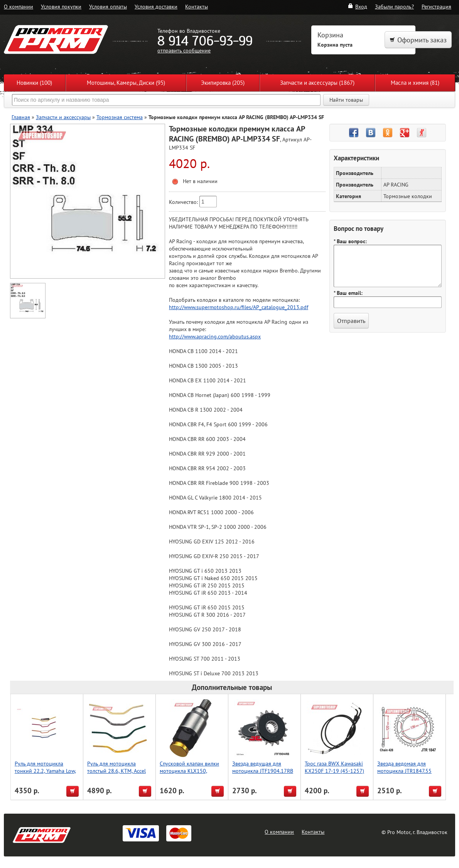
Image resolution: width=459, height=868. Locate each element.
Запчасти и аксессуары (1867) (317, 83)
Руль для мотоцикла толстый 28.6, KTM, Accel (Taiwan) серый (116, 771)
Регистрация (436, 6)
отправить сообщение (184, 50)
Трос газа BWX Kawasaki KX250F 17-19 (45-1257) (334, 767)
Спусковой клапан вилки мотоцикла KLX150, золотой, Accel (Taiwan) (189, 771)
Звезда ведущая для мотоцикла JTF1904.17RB (263, 767)
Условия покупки (61, 6)
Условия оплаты (108, 6)
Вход (357, 6)
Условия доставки (156, 6)
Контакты (197, 6)
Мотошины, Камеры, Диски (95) (126, 83)
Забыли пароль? (394, 6)
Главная (21, 117)
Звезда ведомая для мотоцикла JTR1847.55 (404, 767)
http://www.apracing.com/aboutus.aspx (215, 336)
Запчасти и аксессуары (63, 117)
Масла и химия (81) (415, 83)
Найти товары (346, 100)
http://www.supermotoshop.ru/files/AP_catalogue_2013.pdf (239, 307)
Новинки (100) (34, 83)
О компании (19, 6)
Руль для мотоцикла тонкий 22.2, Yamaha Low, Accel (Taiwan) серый (45, 771)
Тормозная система (120, 117)
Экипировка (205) (223, 83)
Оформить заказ (418, 40)
